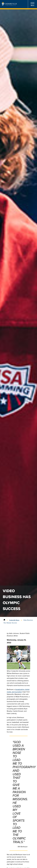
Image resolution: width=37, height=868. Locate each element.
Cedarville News (14, 620)
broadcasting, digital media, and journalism (18, 691)
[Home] (4, 620)
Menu (32, 4)
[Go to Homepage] (9, 5)
